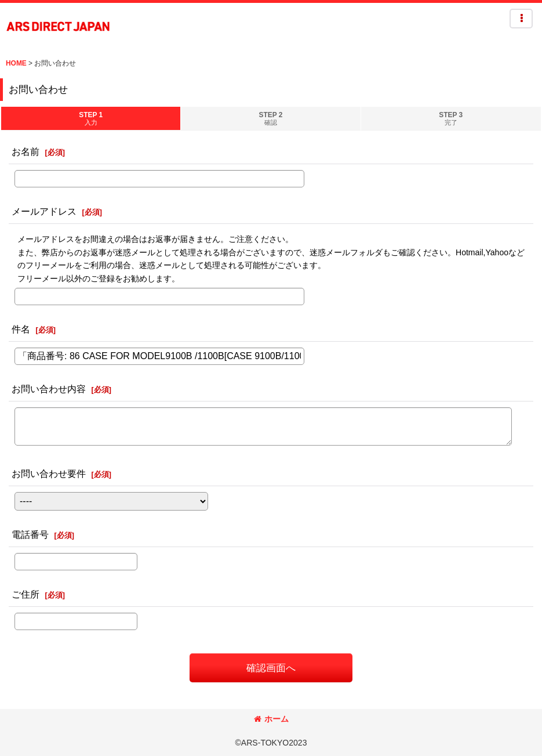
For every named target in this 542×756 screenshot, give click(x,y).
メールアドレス (44, 211)
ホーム (271, 719)
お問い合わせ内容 (49, 389)
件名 (21, 329)
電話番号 (30, 534)
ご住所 (26, 594)
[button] (521, 19)
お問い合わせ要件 (49, 473)
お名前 (26, 151)
